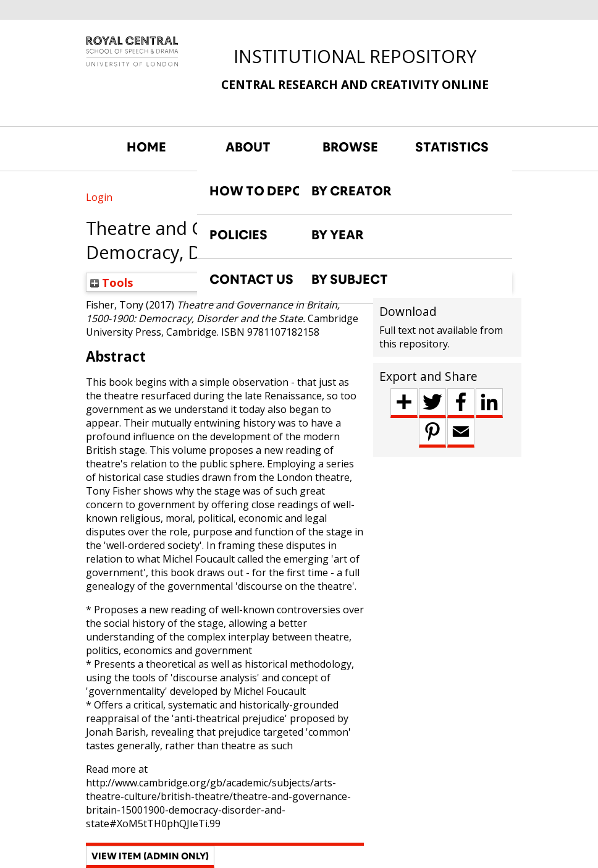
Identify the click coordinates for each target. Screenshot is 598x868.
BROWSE (350, 147)
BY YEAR (338, 235)
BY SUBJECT (350, 279)
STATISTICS (452, 147)
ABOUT (248, 147)
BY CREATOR (352, 191)
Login (99, 197)
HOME (146, 147)
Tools (112, 282)
